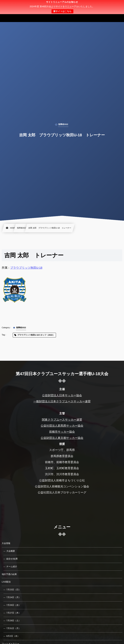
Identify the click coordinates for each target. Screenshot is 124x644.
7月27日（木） (13, 613)
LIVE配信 (6, 582)
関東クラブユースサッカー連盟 (62, 420)
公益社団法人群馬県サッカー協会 (62, 426)
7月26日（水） (13, 605)
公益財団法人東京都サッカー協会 (62, 438)
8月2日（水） (13, 636)
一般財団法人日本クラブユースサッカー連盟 (62, 402)
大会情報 (6, 543)
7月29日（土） (13, 621)
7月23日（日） (13, 590)
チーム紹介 (12, 567)
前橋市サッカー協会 (62, 432)
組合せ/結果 (12, 559)
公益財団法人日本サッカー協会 (62, 395)
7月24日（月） (13, 597)
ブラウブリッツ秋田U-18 (26, 268)
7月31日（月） (13, 628)
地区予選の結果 (9, 574)
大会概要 (11, 551)
